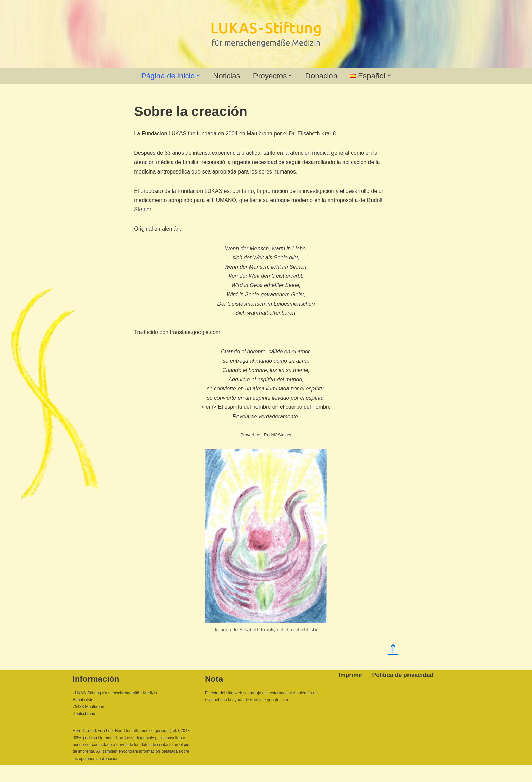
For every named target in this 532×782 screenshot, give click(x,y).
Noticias (227, 76)
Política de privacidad (403, 675)
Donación (321, 76)
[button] (198, 76)
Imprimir (350, 675)
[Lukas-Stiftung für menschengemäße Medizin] (266, 34)
